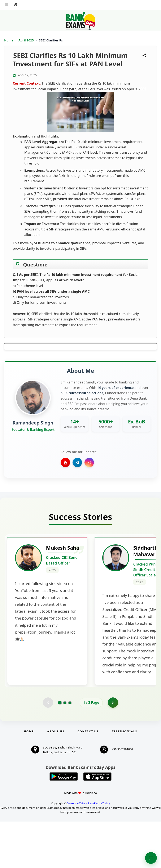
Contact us (88, 778)
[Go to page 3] (70, 749)
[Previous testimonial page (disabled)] (48, 749)
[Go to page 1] (60, 749)
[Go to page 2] (65, 749)
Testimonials (125, 778)
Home (9, 40)
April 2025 (27, 40)
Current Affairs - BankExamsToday (88, 850)
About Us (56, 778)
